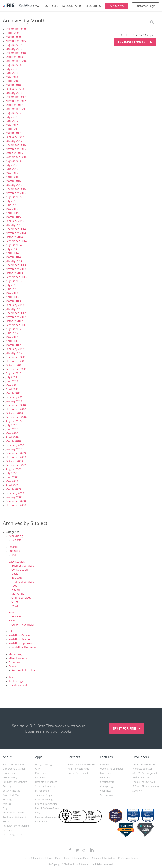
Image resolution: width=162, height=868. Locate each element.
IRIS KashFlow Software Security (15, 784)
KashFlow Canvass (20, 635)
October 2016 (14, 153)
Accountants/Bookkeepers (81, 764)
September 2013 (16, 277)
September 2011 (16, 369)
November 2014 (16, 233)
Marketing (18, 594)
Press (6, 821)
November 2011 (16, 361)
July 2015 (11, 201)
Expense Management (47, 817)
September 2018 (16, 61)
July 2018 (11, 69)
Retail (15, 606)
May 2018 (12, 77)
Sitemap (97, 858)
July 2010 (11, 425)
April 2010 (12, 437)
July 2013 (11, 285)
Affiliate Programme (78, 769)
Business (14, 551)
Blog (5, 808)
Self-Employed (108, 795)
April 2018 (12, 81)
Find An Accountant (78, 773)
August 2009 (14, 469)
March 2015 (13, 217)
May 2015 (12, 209)
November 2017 (16, 101)
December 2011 (16, 357)
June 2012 (12, 333)
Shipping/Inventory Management (45, 789)
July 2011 (11, 377)
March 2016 (13, 181)
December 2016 (16, 145)
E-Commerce (42, 778)
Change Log (106, 786)
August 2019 (14, 45)
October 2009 (14, 461)
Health (16, 590)
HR (10, 631)
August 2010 (14, 421)
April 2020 (12, 33)
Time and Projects (45, 795)
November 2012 (16, 317)
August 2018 (14, 65)
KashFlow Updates (20, 643)
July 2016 (11, 165)
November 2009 (16, 457)
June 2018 (12, 73)
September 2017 (16, 109)
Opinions (14, 662)
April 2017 (12, 129)
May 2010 (12, 433)
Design (16, 574)
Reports (16, 540)
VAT (14, 555)
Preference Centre (128, 858)
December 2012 (16, 313)
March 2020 (13, 37)
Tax (11, 677)
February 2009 (15, 493)
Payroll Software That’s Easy (47, 810)
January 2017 (14, 141)
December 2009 (16, 453)
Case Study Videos (13, 795)
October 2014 (14, 237)
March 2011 (13, 393)
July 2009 (11, 473)
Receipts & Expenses (46, 782)
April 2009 (12, 485)
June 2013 (12, 289)
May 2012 (12, 337)
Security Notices (11, 791)
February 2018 (15, 89)
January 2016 (14, 185)
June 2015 (12, 205)
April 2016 (12, 177)
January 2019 (14, 49)
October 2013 (14, 273)
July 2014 (11, 249)
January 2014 (14, 261)
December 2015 (16, 189)
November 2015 (16, 193)
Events (13, 612)
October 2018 (14, 57)
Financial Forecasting (46, 804)
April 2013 (12, 297)
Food (14, 586)
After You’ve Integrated (145, 773)
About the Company (13, 764)
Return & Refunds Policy (77, 858)
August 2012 (14, 329)
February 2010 (15, 445)
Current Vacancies (23, 624)
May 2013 (12, 293)
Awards (13, 547)
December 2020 (16, 29)
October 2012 (14, 321)
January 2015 (14, 225)
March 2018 (13, 85)
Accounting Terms (12, 835)
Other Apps (41, 821)
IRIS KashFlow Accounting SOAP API (146, 789)
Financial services (23, 582)
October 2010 (14, 413)
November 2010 (16, 409)
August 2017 (14, 113)
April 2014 (12, 253)
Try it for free (125, 728)
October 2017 (14, 105)
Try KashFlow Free (133, 42)
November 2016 (16, 149)
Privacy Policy (10, 778)
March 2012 (13, 345)
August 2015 (14, 197)
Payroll (13, 666)
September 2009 (16, 465)
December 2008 (16, 501)
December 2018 (16, 53)
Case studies (17, 562)
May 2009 (12, 481)
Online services (21, 598)
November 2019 (16, 41)
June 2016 (12, 169)
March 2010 (13, 441)
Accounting (16, 536)
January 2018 (14, 93)
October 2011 (14, 365)
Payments (40, 773)
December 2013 (16, 265)
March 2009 (13, 489)
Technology (16, 681)
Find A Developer (142, 778)
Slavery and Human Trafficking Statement (14, 815)
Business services (23, 566)
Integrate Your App (142, 769)
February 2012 (15, 349)
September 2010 (16, 417)
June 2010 (12, 429)
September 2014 (16, 241)
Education (18, 578)
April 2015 (12, 213)
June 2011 (12, 381)
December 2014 (16, 229)
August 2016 (14, 161)
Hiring (12, 620)
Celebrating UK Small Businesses (14, 771)
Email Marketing (44, 799)
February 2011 (15, 397)
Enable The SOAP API (144, 782)
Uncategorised (18, 685)
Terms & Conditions (34, 858)
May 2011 (12, 385)
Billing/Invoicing (43, 764)
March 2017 (13, 133)
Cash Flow (105, 791)
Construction (20, 570)
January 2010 (14, 449)
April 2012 (12, 341)
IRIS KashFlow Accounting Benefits (16, 828)
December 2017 (16, 97)
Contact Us (110, 858)
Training (7, 799)
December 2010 (16, 405)
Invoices (104, 764)
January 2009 (14, 497)
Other (15, 602)
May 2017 (12, 125)
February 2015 (15, 221)
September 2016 (16, 157)
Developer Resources (144, 764)
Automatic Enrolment (25, 670)
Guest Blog (15, 616)
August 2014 (14, 245)
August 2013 (14, 281)
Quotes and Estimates (112, 769)
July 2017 (11, 117)
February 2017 (15, 137)
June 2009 (12, 477)
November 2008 (16, 505)
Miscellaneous (18, 658)
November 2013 (16, 269)
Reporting (105, 778)
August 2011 (14, 373)
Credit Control (108, 782)
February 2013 (15, 305)
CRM (38, 769)
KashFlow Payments (21, 639)
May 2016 (12, 173)
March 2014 (13, 257)
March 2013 (13, 301)
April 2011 (12, 389)
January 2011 (14, 401)
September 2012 (16, 325)
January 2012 (14, 353)
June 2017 (12, 121)
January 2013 (14, 309)
